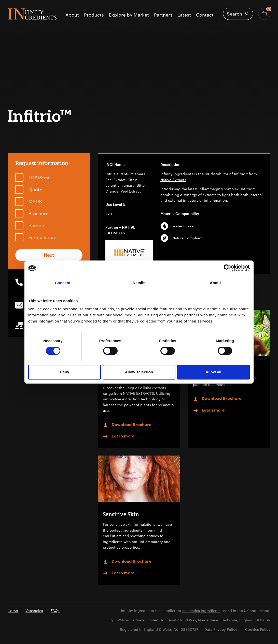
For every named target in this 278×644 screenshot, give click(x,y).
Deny (65, 372)
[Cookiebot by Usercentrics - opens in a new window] (227, 268)
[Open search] (238, 14)
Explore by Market (129, 15)
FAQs (55, 611)
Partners (163, 15)
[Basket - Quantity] (264, 14)
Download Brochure (127, 425)
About (72, 15)
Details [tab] (139, 283)
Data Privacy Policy (221, 629)
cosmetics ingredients (201, 611)
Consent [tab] (63, 283)
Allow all (214, 372)
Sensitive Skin (121, 514)
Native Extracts (173, 180)
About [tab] (215, 283)
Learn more (119, 436)
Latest (184, 15)
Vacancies (34, 611)
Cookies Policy (258, 629)
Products (94, 15)
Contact (205, 15)
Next (49, 255)
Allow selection (139, 372)
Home (13, 611)
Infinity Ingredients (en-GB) (32, 14)
